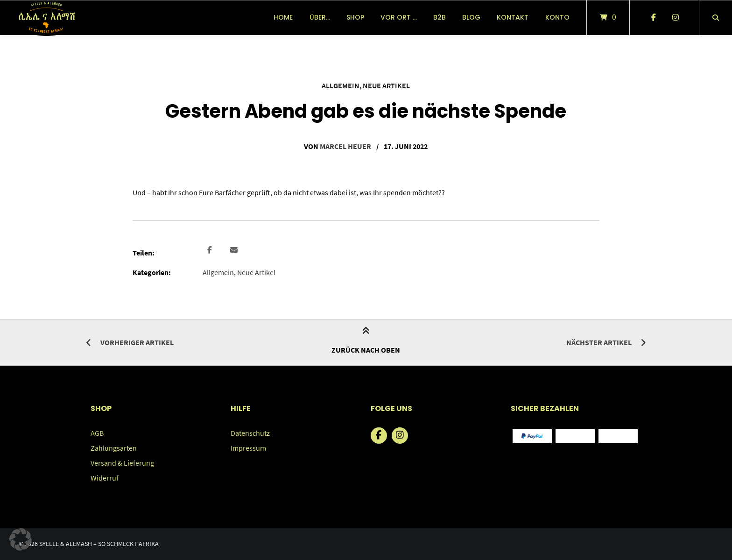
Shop (355, 17)
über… (320, 17)
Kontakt (513, 17)
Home (283, 17)
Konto (557, 17)
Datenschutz (250, 433)
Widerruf (105, 478)
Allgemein (341, 85)
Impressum (248, 448)
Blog (471, 17)
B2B (440, 17)
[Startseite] (46, 18)
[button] (211, 250)
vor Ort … (399, 17)
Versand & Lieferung (122, 463)
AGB (97, 433)
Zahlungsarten (114, 448)
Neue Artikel (386, 85)
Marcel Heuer (345, 146)
